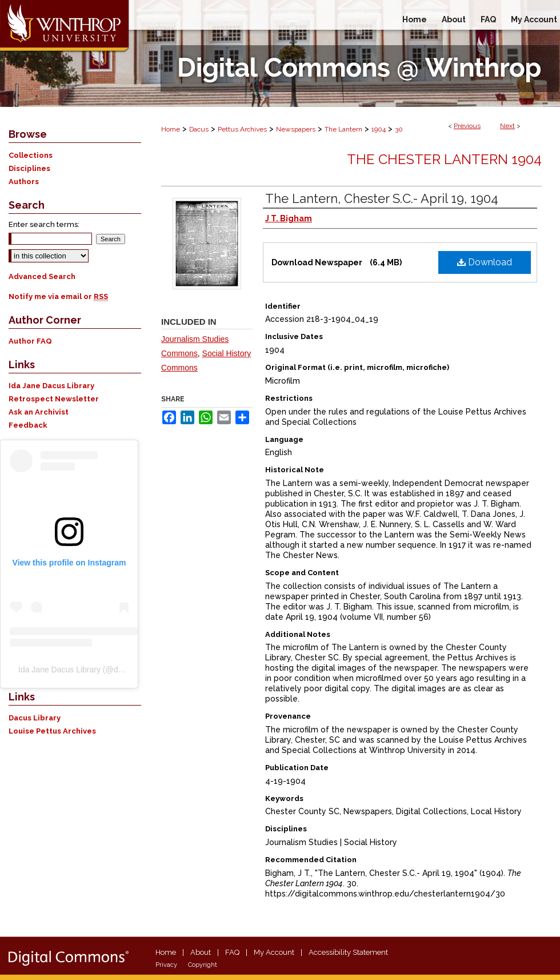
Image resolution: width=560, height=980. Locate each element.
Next (507, 126)
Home (171, 129)
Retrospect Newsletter (54, 399)
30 (399, 129)
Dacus (199, 129)
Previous (467, 126)
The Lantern (343, 129)
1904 (379, 129)
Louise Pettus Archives (52, 731)
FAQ (232, 952)
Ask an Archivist (39, 412)
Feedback (28, 425)
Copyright (203, 965)
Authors (24, 182)
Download (485, 262)
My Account (274, 952)
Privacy (166, 965)
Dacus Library (35, 718)
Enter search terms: (44, 224)
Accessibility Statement (348, 952)
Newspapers (296, 129)
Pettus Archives (242, 129)
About (201, 952)
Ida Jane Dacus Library (51, 386)
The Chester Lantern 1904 (444, 159)
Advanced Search (42, 276)
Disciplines (29, 168)
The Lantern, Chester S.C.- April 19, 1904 (382, 198)
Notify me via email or (58, 296)
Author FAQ (30, 341)
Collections (31, 155)
